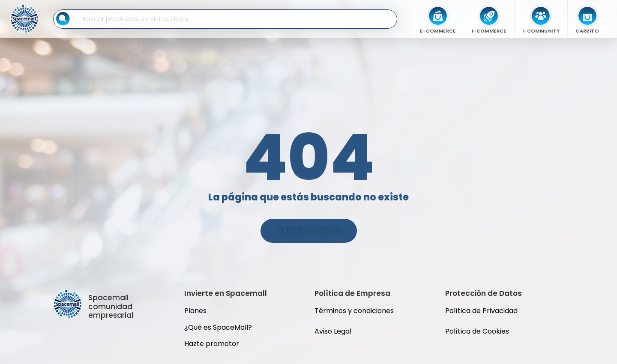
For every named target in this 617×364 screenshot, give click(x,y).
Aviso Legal (333, 331)
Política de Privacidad (482, 311)
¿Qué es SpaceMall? (218, 327)
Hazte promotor (212, 344)
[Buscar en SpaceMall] (234, 19)
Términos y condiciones (354, 311)
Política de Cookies (477, 331)
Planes (195, 311)
